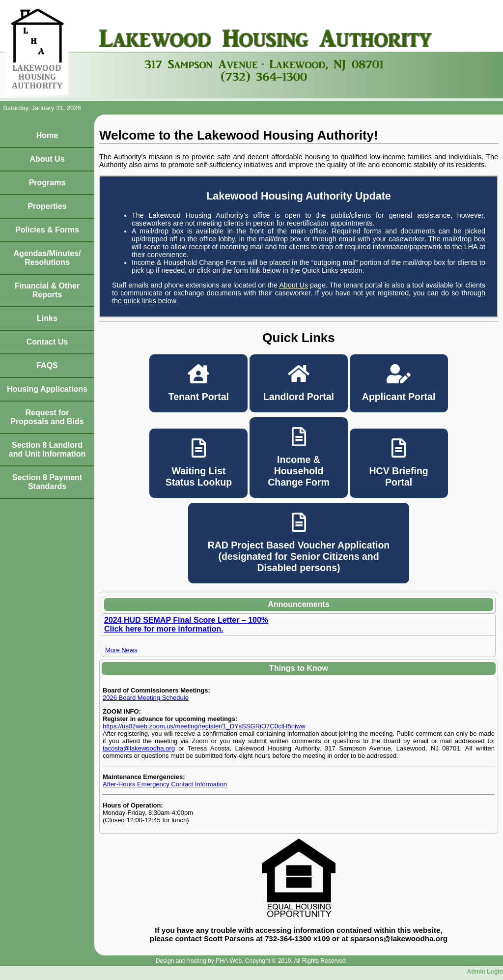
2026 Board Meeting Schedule (146, 698)
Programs (47, 183)
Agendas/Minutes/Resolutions (47, 258)
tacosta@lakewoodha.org (139, 748)
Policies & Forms (47, 230)
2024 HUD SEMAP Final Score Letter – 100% (186, 620)
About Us (47, 159)
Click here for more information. (164, 629)
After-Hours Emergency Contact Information (165, 784)
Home (47, 135)
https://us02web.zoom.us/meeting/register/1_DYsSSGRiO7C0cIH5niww (204, 726)
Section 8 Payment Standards (47, 482)
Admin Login (485, 972)
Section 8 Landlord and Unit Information (47, 449)
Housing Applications (47, 389)
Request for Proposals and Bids (47, 417)
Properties (47, 206)
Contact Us (47, 342)
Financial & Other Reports (47, 290)
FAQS (47, 365)
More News (121, 650)
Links (47, 318)
